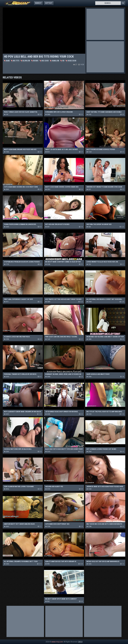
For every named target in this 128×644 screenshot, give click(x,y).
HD (62, 61)
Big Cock (44, 61)
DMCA (80, 642)
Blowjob (25, 61)
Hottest (49, 3)
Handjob (54, 61)
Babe (7, 61)
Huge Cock (71, 61)
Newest (38, 3)
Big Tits (15, 61)
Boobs (35, 61)
